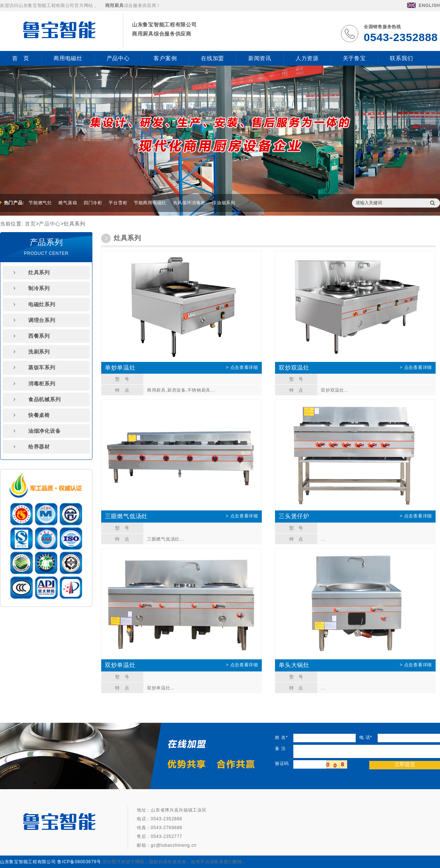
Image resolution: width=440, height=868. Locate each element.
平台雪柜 (118, 203)
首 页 (21, 58)
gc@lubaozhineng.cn (174, 845)
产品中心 (118, 58)
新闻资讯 (260, 58)
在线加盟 (212, 58)
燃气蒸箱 (68, 203)
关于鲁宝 (354, 58)
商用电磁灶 (68, 58)
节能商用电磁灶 (150, 203)
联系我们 (401, 58)
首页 (30, 224)
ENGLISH (423, 6)
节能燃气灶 (40, 203)
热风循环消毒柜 (189, 203)
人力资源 (307, 58)
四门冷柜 (93, 203)
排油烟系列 (224, 203)
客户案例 (165, 58)
